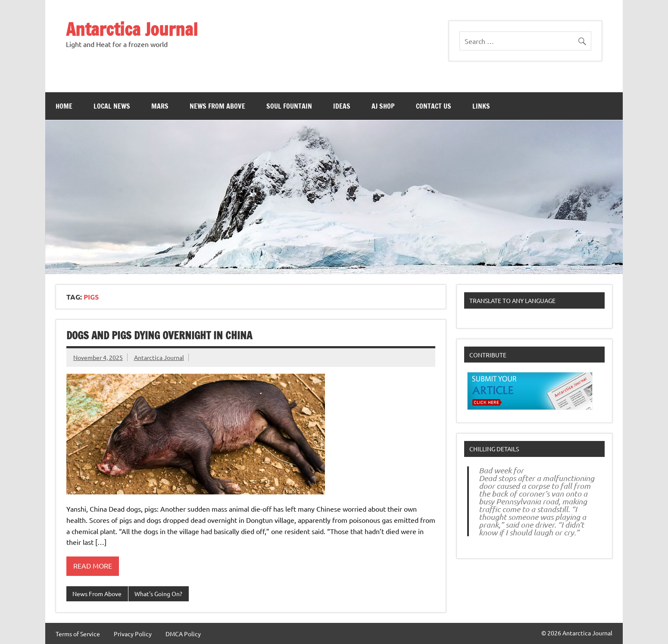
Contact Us (434, 106)
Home (64, 106)
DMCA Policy (183, 634)
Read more (93, 566)
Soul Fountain (289, 106)
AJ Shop (383, 106)
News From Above (217, 106)
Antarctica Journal (132, 29)
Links (481, 106)
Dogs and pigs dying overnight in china (159, 335)
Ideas (342, 106)
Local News (112, 106)
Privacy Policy (133, 634)
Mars (160, 106)
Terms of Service (78, 634)
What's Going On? (158, 594)
